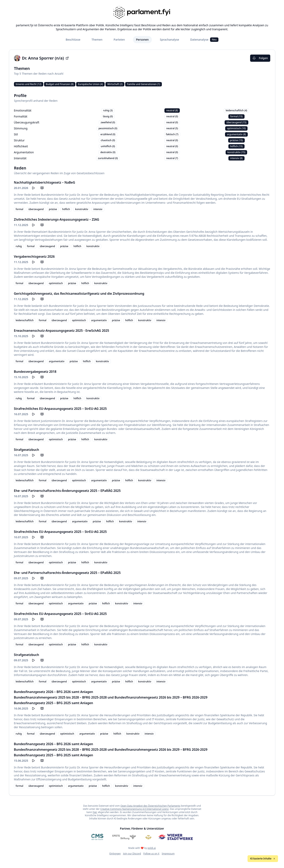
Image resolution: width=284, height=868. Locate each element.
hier (95, 812)
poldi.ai (152, 848)
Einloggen (115, 854)
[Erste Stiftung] (124, 837)
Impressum (168, 854)
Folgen (260, 58)
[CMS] (97, 837)
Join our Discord (132, 854)
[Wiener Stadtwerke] (175, 837)
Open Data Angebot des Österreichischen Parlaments (150, 806)
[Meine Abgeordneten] (148, 837)
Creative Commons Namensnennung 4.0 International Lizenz (134, 809)
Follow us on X (151, 854)
